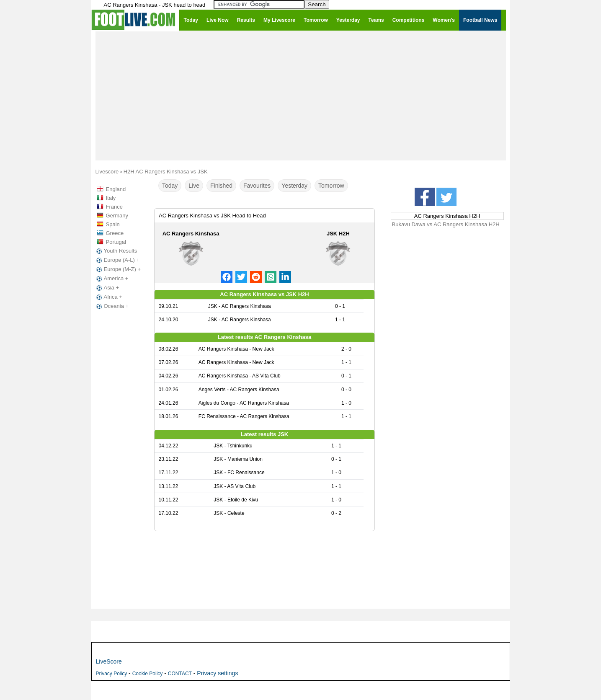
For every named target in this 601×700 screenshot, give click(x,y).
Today (170, 186)
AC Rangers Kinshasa (191, 234)
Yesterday (294, 186)
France (114, 207)
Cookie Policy (148, 674)
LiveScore (109, 661)
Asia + (107, 288)
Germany (117, 216)
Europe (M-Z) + (118, 269)
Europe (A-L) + (117, 260)
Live (194, 186)
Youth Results (116, 251)
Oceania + (112, 306)
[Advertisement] (301, 96)
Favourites (257, 186)
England (116, 189)
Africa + (108, 297)
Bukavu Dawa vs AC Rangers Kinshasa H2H (446, 224)
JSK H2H (338, 234)
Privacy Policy (112, 674)
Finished (221, 186)
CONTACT (180, 674)
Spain (113, 224)
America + (112, 279)
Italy (111, 198)
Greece (115, 233)
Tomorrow (331, 186)
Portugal (116, 242)
